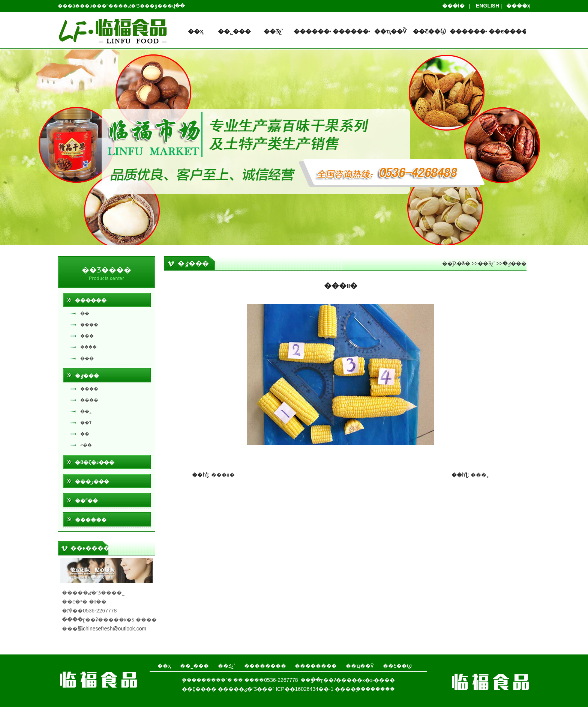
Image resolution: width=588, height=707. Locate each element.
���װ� (223, 475)
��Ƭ (86, 423)
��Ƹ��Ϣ (429, 31)
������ (91, 300)
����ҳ (516, 6)
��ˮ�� (86, 501)
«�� (86, 445)
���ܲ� (88, 347)
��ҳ (196, 31)
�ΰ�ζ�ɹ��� (95, 462)
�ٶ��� (87, 376)
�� (85, 313)
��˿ (86, 411)
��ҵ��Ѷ (390, 31)
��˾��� (234, 31)
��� (87, 336)
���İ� (456, 6)
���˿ (480, 475)
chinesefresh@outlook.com (115, 629)
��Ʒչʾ (273, 31)
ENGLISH (485, 6)
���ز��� (92, 481)
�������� (312, 31)
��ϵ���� (507, 31)
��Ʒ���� (106, 270)
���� (89, 325)
